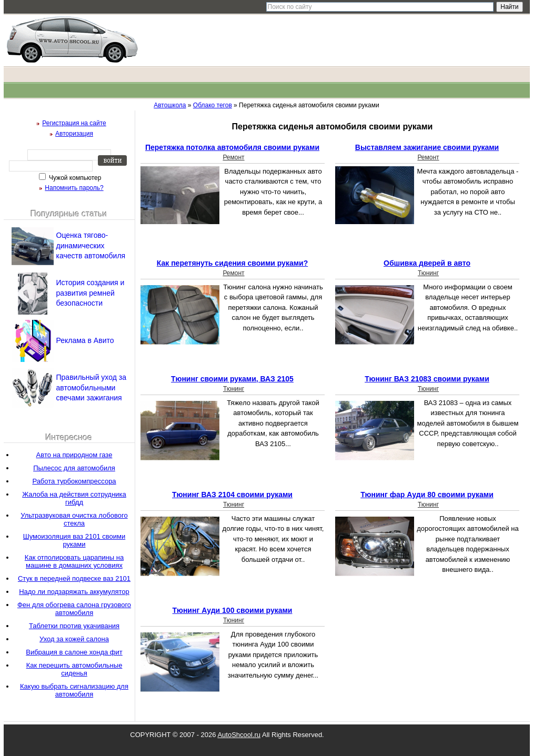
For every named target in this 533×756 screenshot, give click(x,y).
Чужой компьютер (74, 178)
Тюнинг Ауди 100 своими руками (233, 610)
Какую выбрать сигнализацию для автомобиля (74, 690)
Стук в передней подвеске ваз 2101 (74, 578)
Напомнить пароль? (74, 188)
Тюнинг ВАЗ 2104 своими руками (232, 495)
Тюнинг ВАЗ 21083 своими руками (427, 379)
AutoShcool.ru (239, 735)
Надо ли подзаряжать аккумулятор (74, 592)
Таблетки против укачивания (74, 626)
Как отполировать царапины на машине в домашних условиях (74, 561)
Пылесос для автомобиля (74, 468)
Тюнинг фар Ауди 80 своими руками (427, 495)
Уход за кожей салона (74, 639)
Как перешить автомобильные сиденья (74, 669)
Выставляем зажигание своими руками (427, 147)
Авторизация (74, 134)
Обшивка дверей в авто (427, 263)
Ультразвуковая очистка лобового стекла (74, 519)
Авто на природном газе (74, 455)
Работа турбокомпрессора (74, 481)
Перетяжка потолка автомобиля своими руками (232, 147)
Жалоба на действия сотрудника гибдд (74, 498)
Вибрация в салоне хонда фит (74, 652)
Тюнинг (428, 273)
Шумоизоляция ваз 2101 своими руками (74, 540)
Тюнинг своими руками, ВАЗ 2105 (232, 379)
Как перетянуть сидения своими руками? (232, 263)
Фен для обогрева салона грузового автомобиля (74, 609)
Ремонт (233, 157)
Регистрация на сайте (74, 123)
